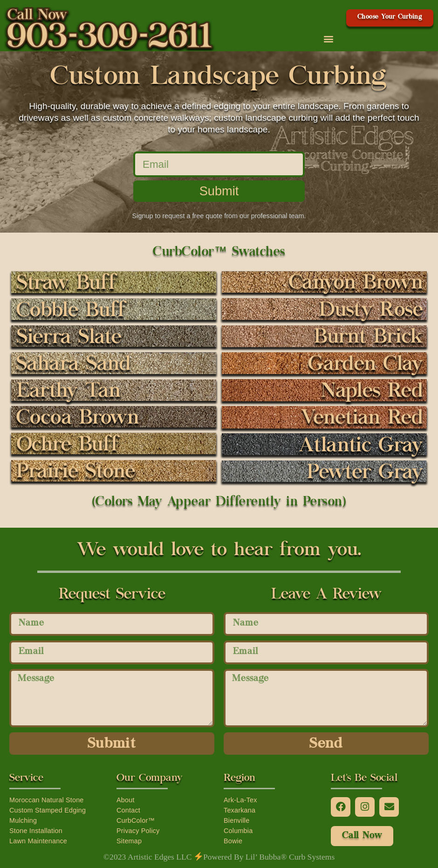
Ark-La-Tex (240, 800)
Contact (128, 810)
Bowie (233, 841)
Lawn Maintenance (38, 841)
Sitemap (129, 841)
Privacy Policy (138, 831)
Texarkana (240, 810)
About (126, 800)
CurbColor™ (136, 820)
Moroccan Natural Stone (47, 800)
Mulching (23, 820)
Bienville (236, 820)
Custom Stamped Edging (48, 810)
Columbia (238, 831)
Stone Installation (36, 831)
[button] (329, 39)
